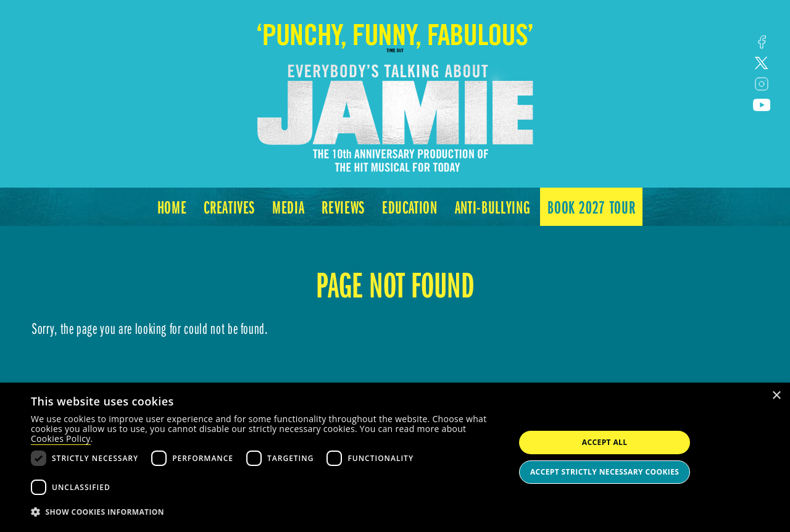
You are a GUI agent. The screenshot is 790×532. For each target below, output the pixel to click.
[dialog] (395, 457)
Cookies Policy (61, 438)
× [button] (776, 396)
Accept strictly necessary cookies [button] (605, 472)
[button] (266, 512)
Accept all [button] (605, 442)
